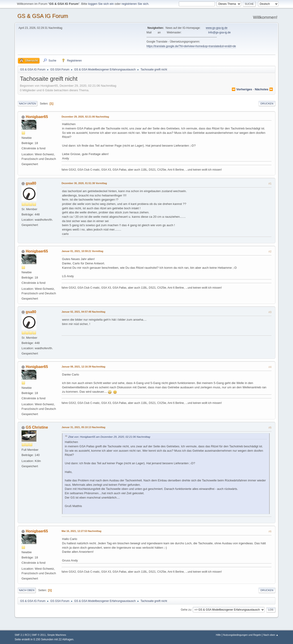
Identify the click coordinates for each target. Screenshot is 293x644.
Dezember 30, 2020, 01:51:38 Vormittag (84, 183)
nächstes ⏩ (264, 89)
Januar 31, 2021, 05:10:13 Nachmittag (83, 427)
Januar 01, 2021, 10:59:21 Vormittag (82, 251)
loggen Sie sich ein (101, 4)
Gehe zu (186, 610)
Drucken (267, 104)
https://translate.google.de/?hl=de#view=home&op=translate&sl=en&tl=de (191, 46)
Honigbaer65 (37, 117)
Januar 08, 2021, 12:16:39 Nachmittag (83, 367)
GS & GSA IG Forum (43, 16)
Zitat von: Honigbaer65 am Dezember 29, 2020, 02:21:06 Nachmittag (109, 437)
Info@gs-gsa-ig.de (220, 32)
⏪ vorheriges (242, 89)
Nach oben (27, 590)
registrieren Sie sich (135, 4)
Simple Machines (57, 635)
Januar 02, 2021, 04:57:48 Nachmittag (83, 312)
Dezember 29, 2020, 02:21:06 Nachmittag (85, 117)
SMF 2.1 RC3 (22, 635)
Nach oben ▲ (271, 635)
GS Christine (37, 427)
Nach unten (27, 104)
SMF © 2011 (39, 635)
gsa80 (31, 183)
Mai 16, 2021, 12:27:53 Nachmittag (81, 531)
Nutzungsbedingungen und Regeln (242, 635)
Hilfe (218, 635)
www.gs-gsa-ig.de (217, 28)
